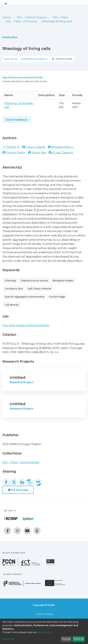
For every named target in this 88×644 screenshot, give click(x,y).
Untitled (18, 378)
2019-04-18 (11, 59)
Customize (9, 639)
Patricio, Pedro (16, 153)
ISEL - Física (60, 17)
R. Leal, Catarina (63, 153)
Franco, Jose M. (35, 147)
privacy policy (45, 632)
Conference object (34, 59)
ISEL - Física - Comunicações (22, 21)
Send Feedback (17, 120)
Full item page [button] (18, 490)
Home (7, 17)
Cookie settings (44, 614)
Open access (64, 59)
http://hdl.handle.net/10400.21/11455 (22, 77)
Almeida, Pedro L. (63, 147)
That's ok (78, 639)
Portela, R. (13, 147)
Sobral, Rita (39, 153)
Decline (66, 639)
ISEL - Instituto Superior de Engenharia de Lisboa (33, 17)
